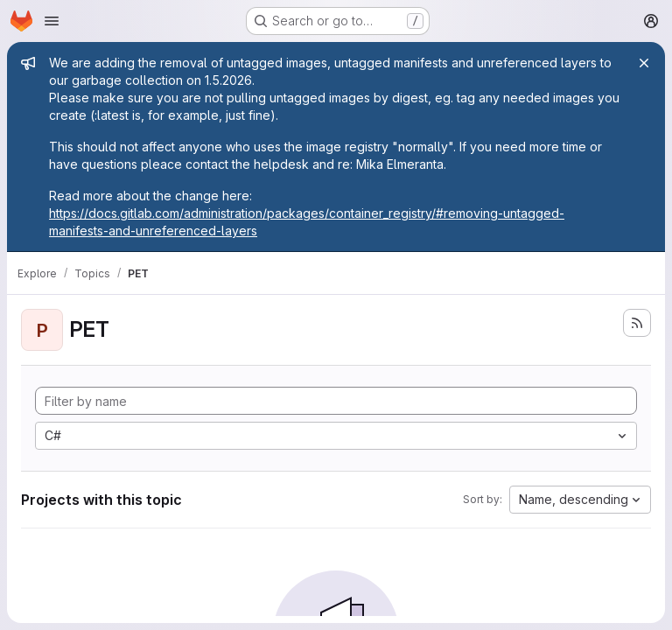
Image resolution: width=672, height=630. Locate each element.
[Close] (644, 63)
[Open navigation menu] (52, 21)
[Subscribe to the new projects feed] (637, 323)
